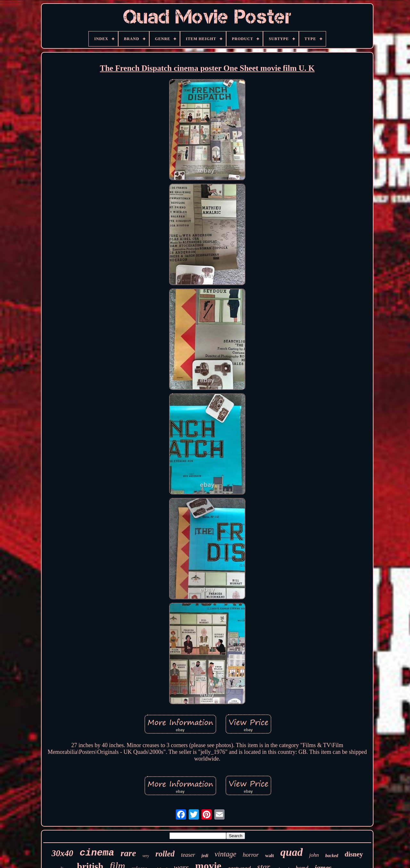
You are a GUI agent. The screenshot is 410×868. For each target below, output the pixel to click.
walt (270, 855)
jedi (205, 856)
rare (128, 853)
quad (291, 852)
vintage (225, 854)
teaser (188, 855)
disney (354, 854)
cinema (97, 853)
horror (251, 855)
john (314, 855)
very (146, 856)
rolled (165, 854)
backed (332, 856)
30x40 (62, 853)
